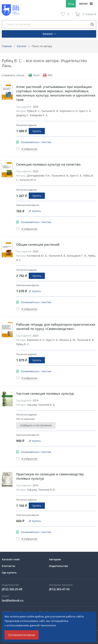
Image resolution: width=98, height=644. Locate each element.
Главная (7, 46)
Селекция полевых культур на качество (48, 164)
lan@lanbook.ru (13, 600)
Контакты (9, 566)
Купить (37, 131)
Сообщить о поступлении (36, 425)
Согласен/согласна (22, 635)
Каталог (22, 46)
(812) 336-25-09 (12, 589)
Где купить (9, 572)
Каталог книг (11, 559)
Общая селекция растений (38, 244)
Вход (71, 4)
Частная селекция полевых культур (45, 393)
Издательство (59, 566)
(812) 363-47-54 (59, 589)
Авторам (55, 559)
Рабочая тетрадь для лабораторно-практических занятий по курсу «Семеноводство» (56, 327)
